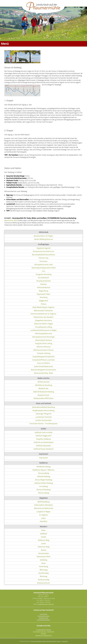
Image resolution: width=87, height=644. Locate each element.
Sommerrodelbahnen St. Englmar (43, 314)
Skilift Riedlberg (43, 502)
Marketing (40, 641)
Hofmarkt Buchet (43, 287)
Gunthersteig (43, 573)
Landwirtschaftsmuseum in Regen (44, 330)
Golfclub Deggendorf (44, 436)
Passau (44, 304)
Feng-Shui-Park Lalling (44, 343)
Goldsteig (43, 560)
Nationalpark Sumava (43, 340)
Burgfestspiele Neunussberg (43, 410)
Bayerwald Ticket (43, 294)
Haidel (43, 537)
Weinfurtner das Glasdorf (43, 317)
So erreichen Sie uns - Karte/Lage (44, 632)
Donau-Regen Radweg (44, 480)
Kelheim (43, 284)
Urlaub (59, 641)
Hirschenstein (44, 553)
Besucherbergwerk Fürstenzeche (43, 370)
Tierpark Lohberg (44, 353)
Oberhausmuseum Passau (43, 350)
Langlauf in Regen (43, 512)
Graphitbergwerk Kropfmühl (44, 357)
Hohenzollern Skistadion (44, 505)
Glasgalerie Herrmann (43, 320)
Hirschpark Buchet (43, 281)
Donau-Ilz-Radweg (44, 490)
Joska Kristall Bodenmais (44, 366)
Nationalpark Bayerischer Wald (44, 268)
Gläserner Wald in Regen (44, 324)
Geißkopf (43, 534)
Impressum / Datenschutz (43, 635)
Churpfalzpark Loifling (43, 327)
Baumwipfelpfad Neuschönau (43, 255)
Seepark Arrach (43, 395)
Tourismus (34, 641)
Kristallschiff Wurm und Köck (43, 360)
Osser (43, 563)
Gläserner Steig (44, 547)
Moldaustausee (44, 382)
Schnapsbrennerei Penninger (43, 337)
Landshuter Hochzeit (44, 417)
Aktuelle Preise (44, 618)
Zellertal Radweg (44, 476)
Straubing (44, 297)
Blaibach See (43, 388)
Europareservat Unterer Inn (43, 251)
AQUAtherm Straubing (44, 385)
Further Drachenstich (43, 420)
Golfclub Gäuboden (43, 446)
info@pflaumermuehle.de (46, 604)
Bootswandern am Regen (43, 236)
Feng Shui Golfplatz (43, 439)
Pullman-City (43, 258)
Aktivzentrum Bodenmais (44, 508)
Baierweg (43, 576)
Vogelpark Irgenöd (43, 248)
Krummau (43, 261)
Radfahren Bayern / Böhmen (43, 470)
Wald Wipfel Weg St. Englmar (44, 307)
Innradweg (43, 486)
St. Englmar (44, 515)
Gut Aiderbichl (44, 278)
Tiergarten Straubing (44, 274)
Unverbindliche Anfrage (43, 630)
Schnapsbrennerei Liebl (43, 264)
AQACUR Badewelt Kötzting (44, 392)
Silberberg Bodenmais (43, 333)
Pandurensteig (44, 580)
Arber (43, 518)
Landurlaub (43, 614)
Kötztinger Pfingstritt (44, 414)
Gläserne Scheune (44, 347)
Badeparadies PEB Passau (44, 398)
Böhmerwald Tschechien (43, 311)
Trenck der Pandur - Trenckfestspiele (43, 424)
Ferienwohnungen (44, 616)
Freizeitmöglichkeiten (43, 620)
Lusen (44, 543)
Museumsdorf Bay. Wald (43, 373)
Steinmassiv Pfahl (44, 557)
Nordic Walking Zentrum (43, 239)
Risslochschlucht (43, 583)
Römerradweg (44, 493)
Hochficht (44, 521)
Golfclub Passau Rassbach (43, 449)
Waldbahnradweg (43, 467)
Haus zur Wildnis (44, 363)
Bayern (55, 641)
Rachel (44, 550)
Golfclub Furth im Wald (44, 432)
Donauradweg (44, 473)
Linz (44, 271)
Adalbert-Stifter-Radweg (44, 483)
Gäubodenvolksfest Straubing (43, 407)
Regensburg (44, 291)
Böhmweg (44, 570)
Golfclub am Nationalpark (44, 442)
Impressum (43, 458)
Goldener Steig (44, 540)
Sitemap (43, 633)
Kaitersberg (43, 566)
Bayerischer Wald (11, 220)
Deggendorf (44, 301)
